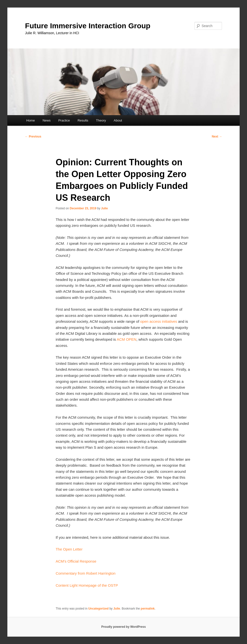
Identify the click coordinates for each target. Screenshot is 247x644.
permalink (148, 609)
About (118, 120)
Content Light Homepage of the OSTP (87, 585)
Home (31, 120)
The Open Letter (69, 549)
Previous (33, 137)
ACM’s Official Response (76, 561)
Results (83, 120)
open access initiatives (159, 321)
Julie (104, 208)
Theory (101, 120)
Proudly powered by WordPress (123, 627)
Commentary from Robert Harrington (86, 573)
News (47, 120)
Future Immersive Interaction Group (88, 26)
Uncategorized (98, 609)
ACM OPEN (127, 339)
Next (217, 137)
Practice (64, 120)
